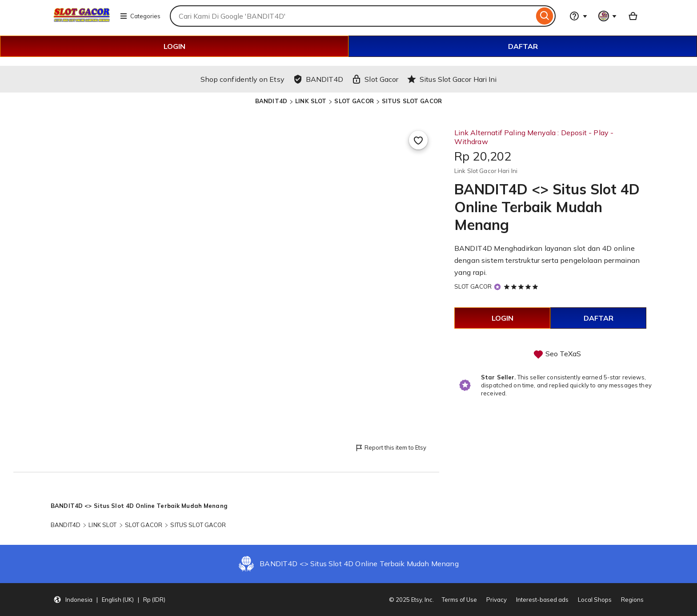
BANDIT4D (271, 101)
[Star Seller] (497, 287)
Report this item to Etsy (391, 448)
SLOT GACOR (354, 101)
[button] (109, 600)
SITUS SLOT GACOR (412, 101)
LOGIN (174, 46)
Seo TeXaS (563, 354)
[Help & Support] (578, 16)
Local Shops (595, 600)
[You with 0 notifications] (608, 16)
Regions (632, 600)
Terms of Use (459, 600)
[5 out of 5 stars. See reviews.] (522, 286)
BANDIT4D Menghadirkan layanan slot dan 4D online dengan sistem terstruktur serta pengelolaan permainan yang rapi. (547, 260)
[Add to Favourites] (418, 140)
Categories (140, 16)
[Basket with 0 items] (633, 16)
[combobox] (352, 16)
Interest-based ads (542, 600)
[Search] (545, 16)
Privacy (497, 600)
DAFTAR (523, 46)
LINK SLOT (311, 101)
